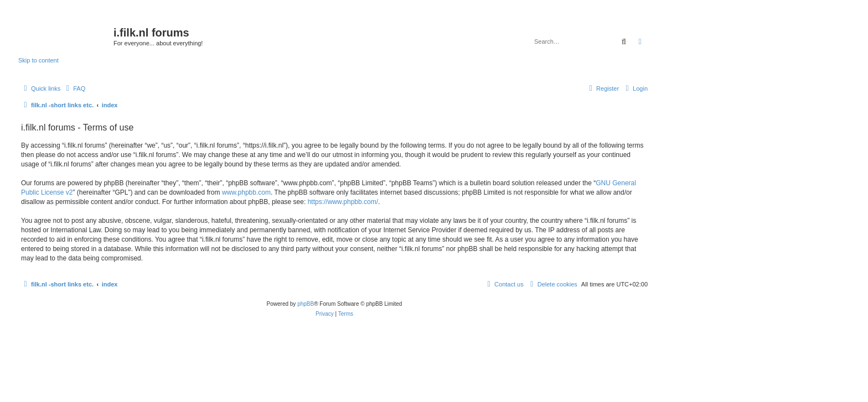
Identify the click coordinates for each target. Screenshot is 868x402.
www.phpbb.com (246, 192)
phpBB (306, 304)
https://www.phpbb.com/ (343, 202)
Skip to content (38, 60)
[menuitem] (74, 88)
